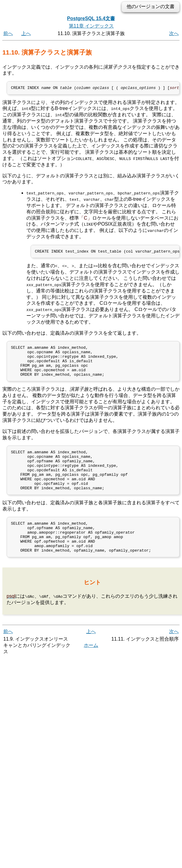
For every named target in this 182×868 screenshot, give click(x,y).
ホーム (91, 668)
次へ (174, 33)
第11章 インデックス (91, 26)
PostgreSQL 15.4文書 (91, 18)
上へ (26, 33)
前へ (8, 33)
